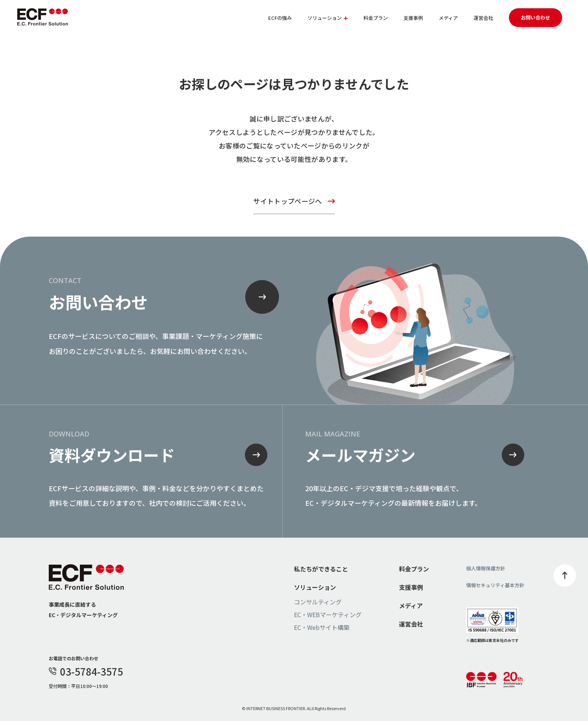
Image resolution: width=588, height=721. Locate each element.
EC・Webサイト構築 (322, 627)
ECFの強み (280, 18)
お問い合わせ (535, 17)
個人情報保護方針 (486, 568)
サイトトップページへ (287, 201)
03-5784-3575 (86, 671)
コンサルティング (318, 602)
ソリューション (315, 587)
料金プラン (376, 18)
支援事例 (413, 18)
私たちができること (321, 569)
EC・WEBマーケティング (328, 615)
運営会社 (483, 18)
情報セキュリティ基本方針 (495, 585)
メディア (448, 18)
